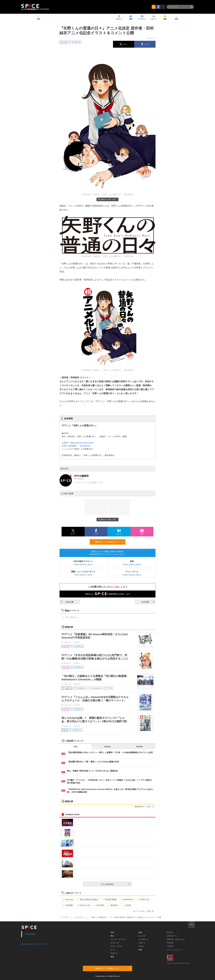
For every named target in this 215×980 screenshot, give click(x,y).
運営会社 (170, 932)
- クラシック (114, 943)
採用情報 (170, 943)
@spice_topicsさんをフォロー (34, 944)
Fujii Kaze (68, 900)
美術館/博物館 (110, 900)
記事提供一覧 (172, 936)
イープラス (65, 917)
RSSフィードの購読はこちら (109, 542)
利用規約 (170, 946)
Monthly (140, 747)
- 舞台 (112, 936)
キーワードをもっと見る (143, 911)
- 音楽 (112, 932)
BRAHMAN (127, 900)
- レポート (142, 943)
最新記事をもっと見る (144, 807)
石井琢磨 (68, 905)
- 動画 (140, 932)
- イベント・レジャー (118, 939)
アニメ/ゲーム (70, 617)
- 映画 (112, 957)
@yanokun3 (85, 446)
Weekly (107, 747)
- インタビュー (143, 939)
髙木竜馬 (99, 905)
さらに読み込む (115, 884)
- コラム (141, 946)
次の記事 (148, 602)
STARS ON (143, 900)
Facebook (30, 934)
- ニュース (142, 936)
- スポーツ (113, 953)
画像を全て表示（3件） (107, 199)
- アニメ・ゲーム (116, 946)
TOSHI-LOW (84, 905)
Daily (75, 747)
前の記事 (67, 602)
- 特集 (140, 950)
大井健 (126, 905)
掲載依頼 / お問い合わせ (176, 939)
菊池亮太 (113, 905)
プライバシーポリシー (175, 950)
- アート (113, 950)
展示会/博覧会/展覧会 (88, 900)
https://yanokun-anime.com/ (82, 443)
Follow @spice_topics (83, 564)
